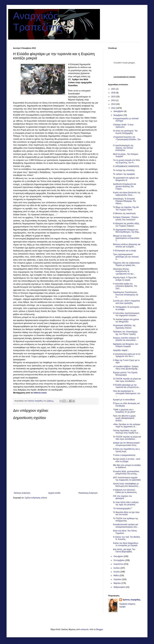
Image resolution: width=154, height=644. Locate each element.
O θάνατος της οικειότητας (124, 213)
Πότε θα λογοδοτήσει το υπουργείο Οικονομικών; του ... (127, 394)
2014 (114, 100)
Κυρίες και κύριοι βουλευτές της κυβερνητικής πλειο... (127, 194)
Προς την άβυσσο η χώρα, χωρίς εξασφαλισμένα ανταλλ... (125, 418)
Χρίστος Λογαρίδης (131, 600)
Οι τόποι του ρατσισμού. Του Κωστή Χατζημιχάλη (125, 132)
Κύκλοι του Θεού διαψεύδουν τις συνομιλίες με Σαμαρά (126, 544)
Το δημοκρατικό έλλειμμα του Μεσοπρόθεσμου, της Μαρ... (127, 231)
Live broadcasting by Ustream (125, 77)
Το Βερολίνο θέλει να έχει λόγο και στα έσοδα (126, 513)
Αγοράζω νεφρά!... (121, 350)
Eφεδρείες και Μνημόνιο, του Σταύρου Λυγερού (125, 345)
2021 (114, 89)
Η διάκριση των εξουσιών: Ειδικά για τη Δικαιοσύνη (125, 491)
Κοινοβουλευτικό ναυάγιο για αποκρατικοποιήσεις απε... (126, 526)
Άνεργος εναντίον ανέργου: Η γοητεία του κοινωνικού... (126, 339)
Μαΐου (116, 576)
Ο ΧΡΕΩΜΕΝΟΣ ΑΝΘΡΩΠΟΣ (126, 166)
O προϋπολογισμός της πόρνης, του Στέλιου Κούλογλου (123, 148)
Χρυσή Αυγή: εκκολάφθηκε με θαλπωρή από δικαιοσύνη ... (127, 485)
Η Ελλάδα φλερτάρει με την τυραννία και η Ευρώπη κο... (127, 386)
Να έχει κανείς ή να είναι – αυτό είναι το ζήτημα (127, 460)
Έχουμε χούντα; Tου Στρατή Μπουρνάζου (125, 374)
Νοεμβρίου (119, 115)
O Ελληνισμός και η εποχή (125, 251)
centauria (84, 629)
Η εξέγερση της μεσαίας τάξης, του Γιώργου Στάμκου (126, 225)
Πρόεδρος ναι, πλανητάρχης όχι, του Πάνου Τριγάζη (125, 333)
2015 (114, 97)
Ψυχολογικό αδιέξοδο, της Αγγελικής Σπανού (124, 327)
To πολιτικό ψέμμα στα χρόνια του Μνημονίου (126, 321)
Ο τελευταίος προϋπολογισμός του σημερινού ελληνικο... (126, 314)
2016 (114, 93)
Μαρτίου (117, 583)
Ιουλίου (117, 568)
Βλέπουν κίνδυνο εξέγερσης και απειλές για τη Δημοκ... (127, 246)
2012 (114, 108)
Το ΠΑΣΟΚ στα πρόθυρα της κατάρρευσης (125, 520)
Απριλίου (118, 579)
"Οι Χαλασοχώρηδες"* (123, 508)
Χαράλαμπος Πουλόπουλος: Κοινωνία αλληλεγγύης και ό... (126, 295)
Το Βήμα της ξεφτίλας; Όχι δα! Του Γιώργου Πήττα (126, 208)
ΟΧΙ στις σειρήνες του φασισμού (122, 497)
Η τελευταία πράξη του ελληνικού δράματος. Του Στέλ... (125, 286)
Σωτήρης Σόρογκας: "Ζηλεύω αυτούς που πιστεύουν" (126, 218)
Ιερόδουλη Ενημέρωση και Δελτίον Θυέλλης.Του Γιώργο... (125, 186)
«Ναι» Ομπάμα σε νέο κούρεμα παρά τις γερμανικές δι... (127, 425)
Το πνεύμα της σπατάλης (124, 170)
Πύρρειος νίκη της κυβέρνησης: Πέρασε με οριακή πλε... (127, 264)
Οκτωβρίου (119, 556)
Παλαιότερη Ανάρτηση (88, 493)
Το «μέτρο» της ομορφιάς (124, 174)
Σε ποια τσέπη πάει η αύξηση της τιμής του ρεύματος (126, 503)
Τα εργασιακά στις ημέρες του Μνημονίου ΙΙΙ (126, 179)
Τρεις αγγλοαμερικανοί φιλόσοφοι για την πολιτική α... (126, 257)
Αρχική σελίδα (54, 493)
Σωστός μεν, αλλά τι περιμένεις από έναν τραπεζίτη (127, 302)
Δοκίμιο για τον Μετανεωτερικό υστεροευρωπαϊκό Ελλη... (126, 444)
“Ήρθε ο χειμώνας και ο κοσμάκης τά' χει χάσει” (124, 411)
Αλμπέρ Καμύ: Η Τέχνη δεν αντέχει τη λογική (125, 279)
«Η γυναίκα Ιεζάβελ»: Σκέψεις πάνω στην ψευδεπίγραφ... (126, 368)
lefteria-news (40, 393)
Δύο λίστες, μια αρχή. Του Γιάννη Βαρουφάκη (124, 551)
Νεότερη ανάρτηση (22, 493)
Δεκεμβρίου (119, 111)
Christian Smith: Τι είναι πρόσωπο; (123, 126)
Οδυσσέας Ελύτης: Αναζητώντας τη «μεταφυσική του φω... (124, 271)
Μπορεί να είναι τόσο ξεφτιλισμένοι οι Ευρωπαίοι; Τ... (126, 238)
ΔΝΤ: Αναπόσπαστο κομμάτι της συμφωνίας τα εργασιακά (127, 479)
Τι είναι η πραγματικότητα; (124, 455)
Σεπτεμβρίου (119, 560)
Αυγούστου (119, 564)
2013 (114, 104)
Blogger (100, 629)
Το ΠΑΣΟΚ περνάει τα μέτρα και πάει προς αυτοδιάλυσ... (127, 380)
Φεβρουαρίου (120, 587)
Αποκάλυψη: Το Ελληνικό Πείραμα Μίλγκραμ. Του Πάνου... (125, 201)
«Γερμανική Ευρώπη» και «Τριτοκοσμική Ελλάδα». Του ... (127, 139)
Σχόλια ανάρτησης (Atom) (36, 498)
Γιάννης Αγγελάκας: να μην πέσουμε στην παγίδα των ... (127, 432)
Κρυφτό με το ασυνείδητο (124, 400)
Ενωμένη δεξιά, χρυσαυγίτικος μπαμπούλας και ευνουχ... (126, 473)
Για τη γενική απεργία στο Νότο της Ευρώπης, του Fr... (127, 161)
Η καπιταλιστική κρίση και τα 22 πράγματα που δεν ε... (127, 355)
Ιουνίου (117, 572)
